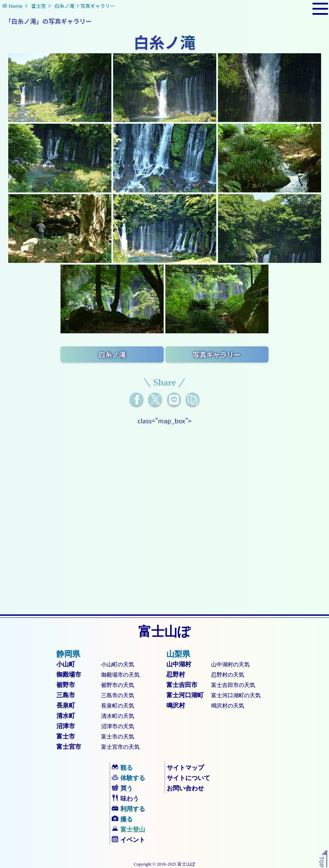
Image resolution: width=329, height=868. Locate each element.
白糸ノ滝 (64, 6)
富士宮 (38, 6)
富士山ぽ (164, 632)
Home (16, 6)
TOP (322, 862)
